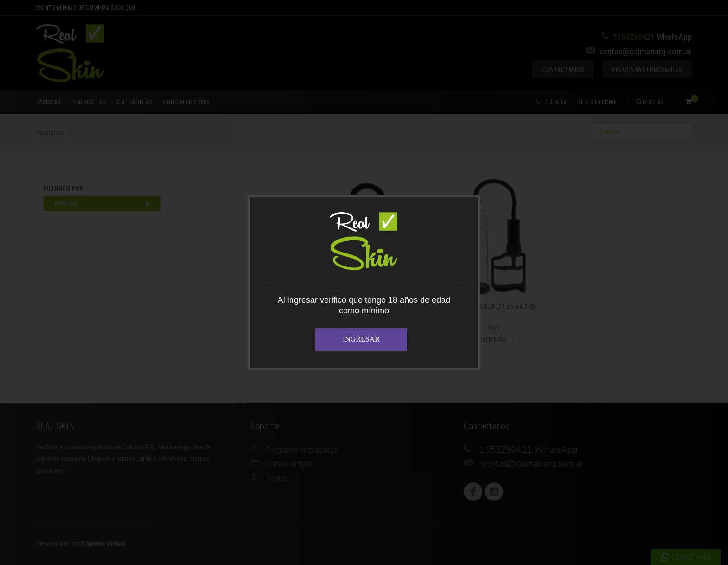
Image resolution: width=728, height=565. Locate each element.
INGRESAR (361, 339)
